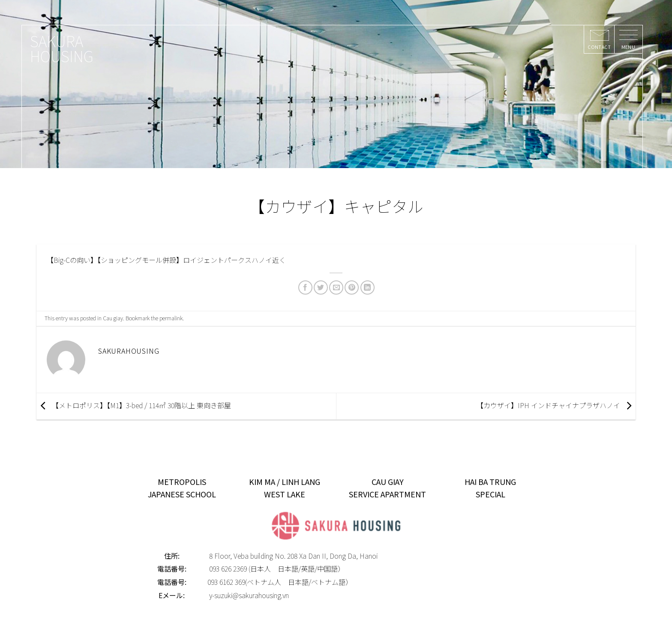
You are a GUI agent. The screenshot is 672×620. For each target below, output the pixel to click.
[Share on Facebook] (305, 287)
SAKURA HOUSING (62, 48)
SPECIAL (490, 494)
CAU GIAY (388, 482)
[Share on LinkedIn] (367, 287)
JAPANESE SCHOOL (182, 494)
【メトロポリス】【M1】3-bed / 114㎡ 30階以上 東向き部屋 (134, 405)
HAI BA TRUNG (490, 482)
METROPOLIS (182, 482)
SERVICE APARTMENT (387, 494)
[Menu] (628, 39)
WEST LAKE (285, 494)
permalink (171, 318)
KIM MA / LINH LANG (285, 482)
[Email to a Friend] (336, 287)
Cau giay (113, 318)
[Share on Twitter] (321, 287)
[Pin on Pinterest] (352, 287)
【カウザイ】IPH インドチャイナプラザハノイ (556, 405)
